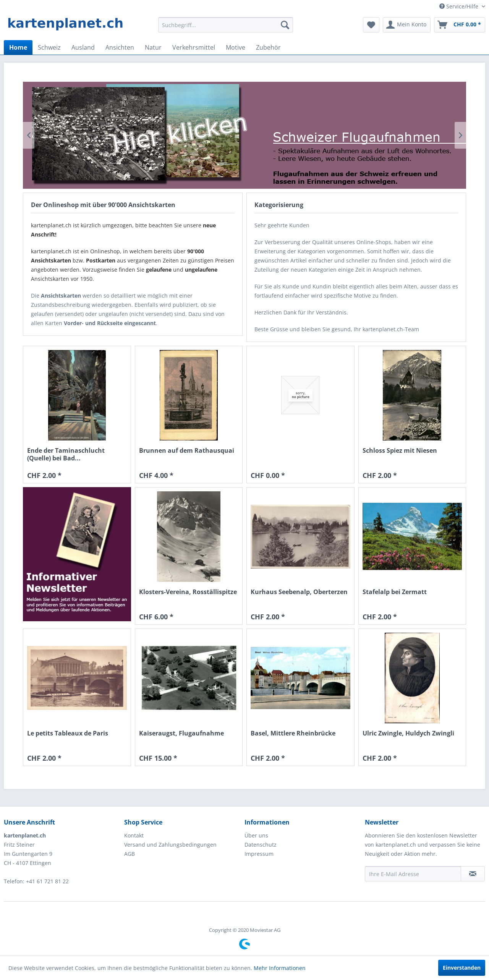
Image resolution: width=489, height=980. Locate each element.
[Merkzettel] (371, 25)
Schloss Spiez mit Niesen (400, 451)
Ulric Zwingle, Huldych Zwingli (408, 733)
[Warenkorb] (460, 25)
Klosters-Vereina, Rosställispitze (188, 592)
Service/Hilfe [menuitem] (460, 6)
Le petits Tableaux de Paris (68, 733)
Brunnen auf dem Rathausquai (187, 451)
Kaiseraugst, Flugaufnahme (181, 733)
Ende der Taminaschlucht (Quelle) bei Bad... (66, 454)
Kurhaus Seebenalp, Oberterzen (299, 592)
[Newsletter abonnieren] (473, 874)
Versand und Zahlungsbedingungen (170, 845)
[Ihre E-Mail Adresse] (413, 874)
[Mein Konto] (407, 25)
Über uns (256, 835)
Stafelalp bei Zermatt (395, 592)
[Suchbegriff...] (226, 25)
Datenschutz (261, 845)
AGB (130, 854)
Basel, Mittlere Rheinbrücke (293, 733)
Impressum (259, 854)
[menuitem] (226, 25)
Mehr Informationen (280, 968)
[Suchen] (285, 25)
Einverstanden (462, 968)
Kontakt (134, 835)
